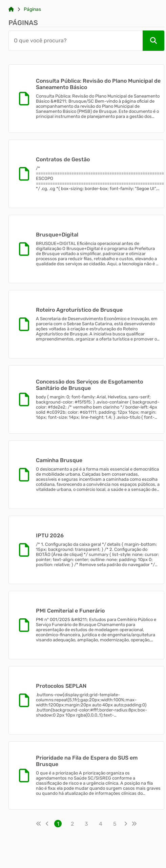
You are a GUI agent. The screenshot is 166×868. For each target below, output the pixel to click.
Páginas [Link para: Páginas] (32, 9)
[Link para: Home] (11, 9)
